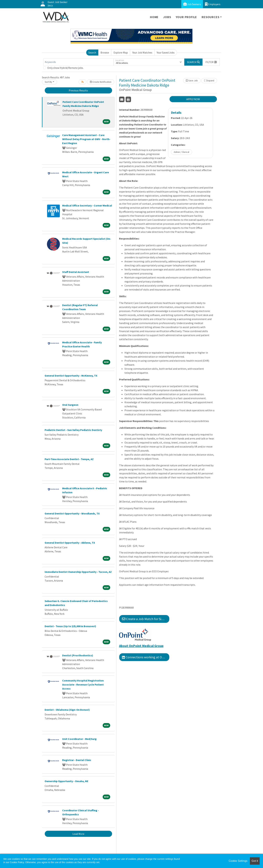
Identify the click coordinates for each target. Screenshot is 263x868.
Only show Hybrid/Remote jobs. (65, 68)
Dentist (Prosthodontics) (78, 655)
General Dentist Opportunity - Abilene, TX (70, 543)
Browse (105, 52)
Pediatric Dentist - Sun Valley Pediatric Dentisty (73, 430)
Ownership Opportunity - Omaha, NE (67, 781)
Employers (213, 4)
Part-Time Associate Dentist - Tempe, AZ (69, 459)
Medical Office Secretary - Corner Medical (87, 205)
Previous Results (78, 90)
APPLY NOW (193, 99)
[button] (211, 62)
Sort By (48, 82)
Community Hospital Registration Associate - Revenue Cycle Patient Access (83, 685)
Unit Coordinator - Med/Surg (79, 739)
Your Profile (186, 17)
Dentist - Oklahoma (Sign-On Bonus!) (67, 710)
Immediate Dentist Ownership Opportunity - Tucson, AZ (78, 572)
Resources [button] (210, 17)
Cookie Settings (238, 861)
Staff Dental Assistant (76, 272)
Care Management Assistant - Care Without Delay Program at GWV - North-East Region (86, 139)
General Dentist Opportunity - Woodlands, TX (72, 513)
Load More (78, 834)
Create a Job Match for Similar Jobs (146, 619)
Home (154, 17)
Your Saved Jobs (166, 52)
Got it (255, 861)
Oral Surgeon (70, 405)
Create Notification (101, 82)
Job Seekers (192, 4)
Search (92, 52)
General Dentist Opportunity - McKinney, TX (71, 376)
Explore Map (121, 52)
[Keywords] (78, 62)
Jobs (167, 17)
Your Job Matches (142, 52)
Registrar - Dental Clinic (77, 760)
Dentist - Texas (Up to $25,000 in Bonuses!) (70, 626)
